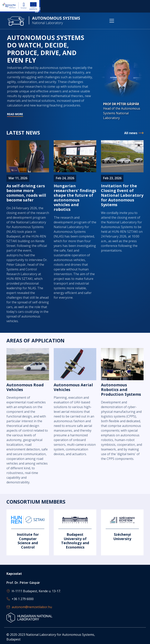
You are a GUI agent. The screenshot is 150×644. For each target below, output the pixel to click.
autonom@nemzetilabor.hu (32, 607)
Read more (50, 91)
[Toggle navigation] (112, 21)
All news (131, 133)
